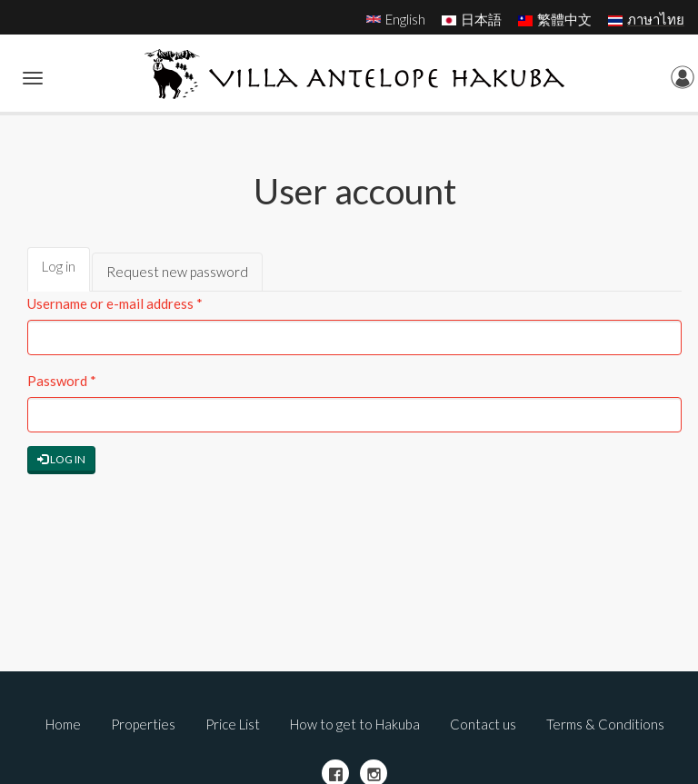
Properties (143, 724)
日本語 (481, 19)
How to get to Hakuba (355, 724)
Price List (233, 724)
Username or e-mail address (115, 303)
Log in (66, 274)
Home (63, 724)
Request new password (177, 272)
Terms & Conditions (605, 724)
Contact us (483, 724)
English (405, 19)
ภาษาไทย (656, 19)
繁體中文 (564, 19)
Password (62, 381)
